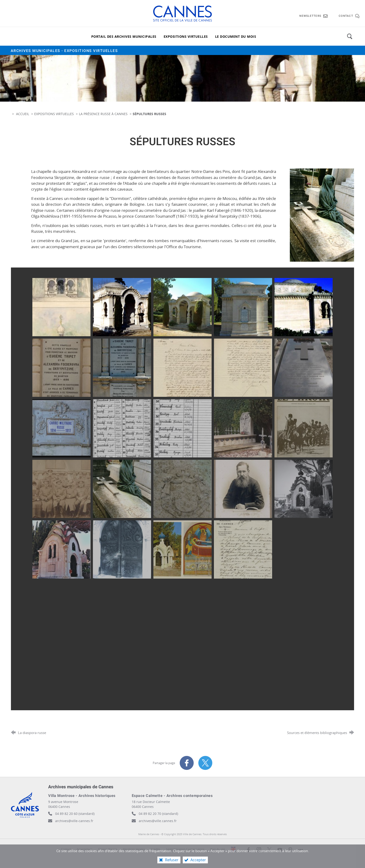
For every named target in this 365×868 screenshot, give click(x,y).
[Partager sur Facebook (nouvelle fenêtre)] (187, 763)
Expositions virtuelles (54, 114)
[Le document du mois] (236, 36)
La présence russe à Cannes (103, 114)
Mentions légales (134, 849)
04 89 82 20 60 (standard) (75, 814)
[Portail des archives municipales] (124, 36)
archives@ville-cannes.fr (74, 821)
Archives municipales (64, 51)
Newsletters (85, 849)
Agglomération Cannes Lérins (185, 849)
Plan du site (218, 849)
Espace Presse (108, 849)
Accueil (23, 114)
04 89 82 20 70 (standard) (158, 814)
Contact (66, 849)
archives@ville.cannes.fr (158, 821)
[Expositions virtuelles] (186, 36)
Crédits (155, 849)
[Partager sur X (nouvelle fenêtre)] (205, 763)
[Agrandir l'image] (322, 215)
